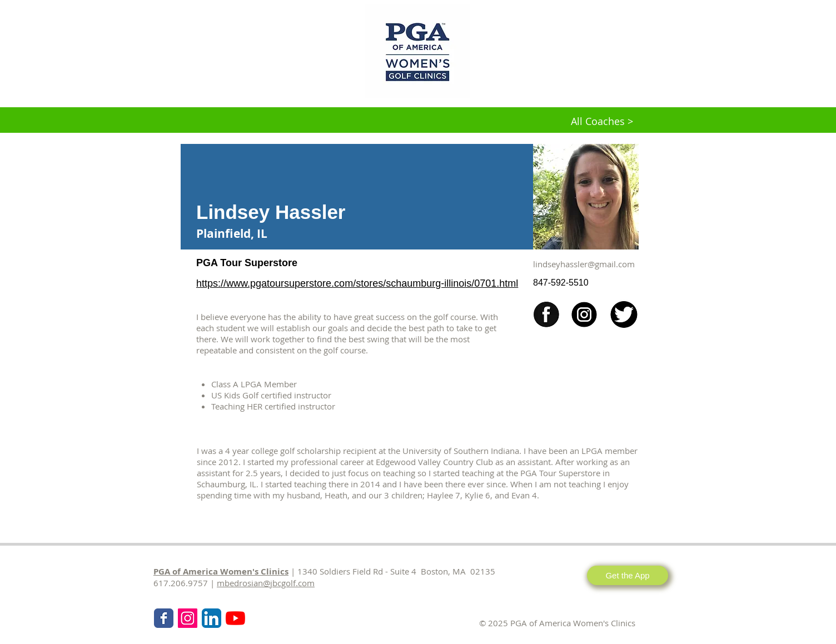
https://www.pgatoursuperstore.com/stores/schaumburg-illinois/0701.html (357, 283)
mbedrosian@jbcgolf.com (266, 583)
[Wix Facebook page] (164, 618)
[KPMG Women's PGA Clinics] (235, 618)
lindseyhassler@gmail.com (584, 264)
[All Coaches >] (602, 122)
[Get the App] (628, 575)
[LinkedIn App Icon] (212, 618)
